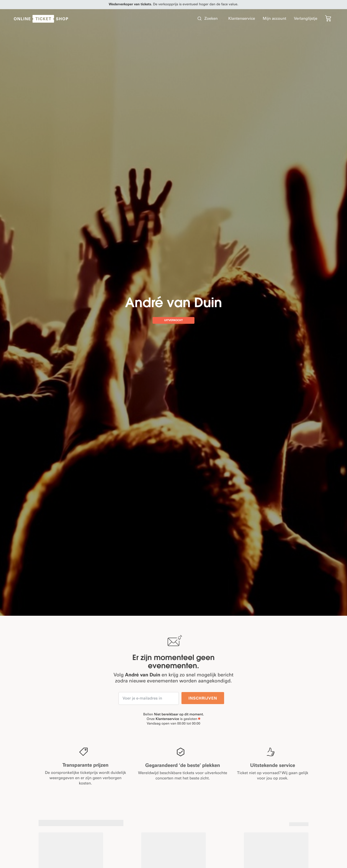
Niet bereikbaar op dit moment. (179, 715)
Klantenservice (167, 719)
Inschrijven (203, 699)
